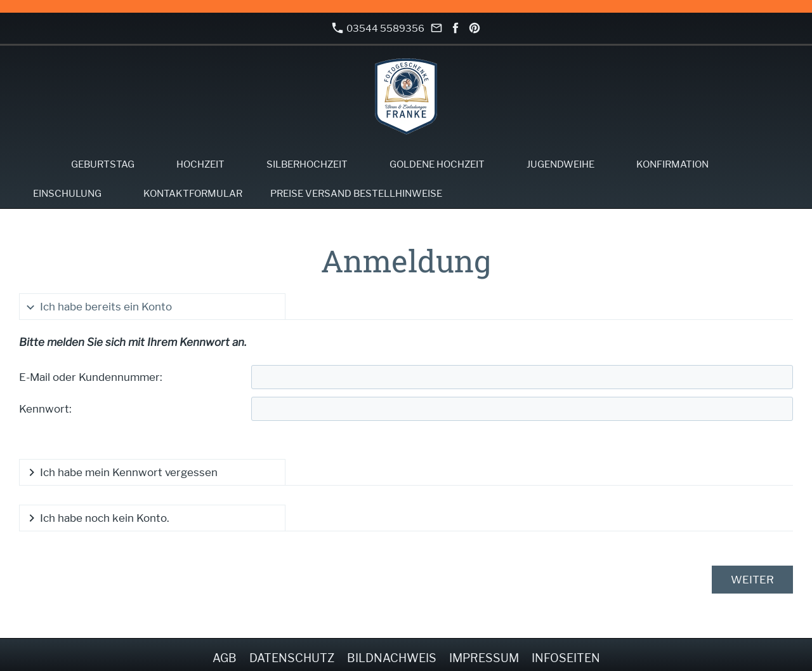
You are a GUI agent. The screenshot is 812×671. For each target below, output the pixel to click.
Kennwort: (45, 409)
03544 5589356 (378, 28)
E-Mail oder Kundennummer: (91, 377)
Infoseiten (566, 658)
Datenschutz (292, 658)
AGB (225, 658)
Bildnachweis (392, 658)
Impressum (484, 658)
